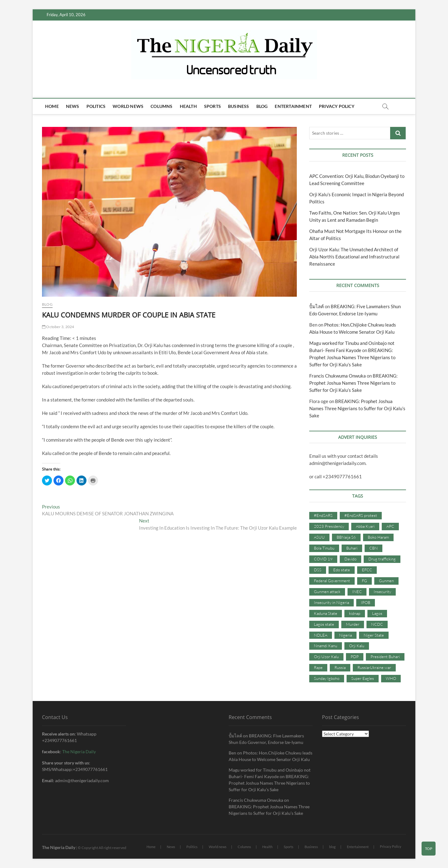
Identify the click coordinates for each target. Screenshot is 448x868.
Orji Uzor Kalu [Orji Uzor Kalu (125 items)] (326, 657)
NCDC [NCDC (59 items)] (377, 624)
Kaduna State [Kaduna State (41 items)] (326, 613)
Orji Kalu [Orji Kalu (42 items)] (357, 646)
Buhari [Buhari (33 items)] (352, 548)
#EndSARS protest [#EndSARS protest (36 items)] (361, 515)
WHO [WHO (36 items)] (391, 678)
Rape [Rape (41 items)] (318, 667)
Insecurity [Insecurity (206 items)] (382, 592)
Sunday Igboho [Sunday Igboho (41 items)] (327, 678)
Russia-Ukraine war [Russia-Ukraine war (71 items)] (374, 667)
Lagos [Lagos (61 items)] (377, 613)
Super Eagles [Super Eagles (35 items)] (363, 678)
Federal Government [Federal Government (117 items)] (332, 581)
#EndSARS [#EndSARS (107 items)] (323, 515)
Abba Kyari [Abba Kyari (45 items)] (365, 526)
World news (128, 106)
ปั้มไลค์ (317, 306)
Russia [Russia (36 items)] (340, 667)
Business (239, 106)
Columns (161, 106)
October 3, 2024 (58, 327)
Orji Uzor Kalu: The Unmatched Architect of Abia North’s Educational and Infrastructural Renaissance (354, 257)
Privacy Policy (337, 106)
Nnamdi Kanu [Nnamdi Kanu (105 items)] (326, 646)
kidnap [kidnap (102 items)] (355, 613)
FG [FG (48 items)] (364, 581)
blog (262, 106)
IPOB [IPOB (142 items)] (366, 602)
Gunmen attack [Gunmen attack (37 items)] (327, 592)
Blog (47, 304)
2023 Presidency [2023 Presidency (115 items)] (329, 526)
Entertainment (293, 106)
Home (52, 106)
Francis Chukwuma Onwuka (338, 376)
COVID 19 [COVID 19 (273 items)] (323, 559)
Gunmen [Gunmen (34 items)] (386, 581)
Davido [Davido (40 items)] (350, 559)
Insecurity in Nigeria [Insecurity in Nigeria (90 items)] (331, 602)
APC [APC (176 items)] (390, 526)
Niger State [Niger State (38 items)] (374, 635)
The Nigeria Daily (79, 752)
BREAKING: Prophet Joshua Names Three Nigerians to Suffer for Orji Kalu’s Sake (352, 357)
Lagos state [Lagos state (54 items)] (324, 624)
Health (188, 106)
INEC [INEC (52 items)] (357, 592)
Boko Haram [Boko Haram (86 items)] (378, 537)
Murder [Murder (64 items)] (353, 624)
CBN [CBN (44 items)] (373, 548)
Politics (96, 106)
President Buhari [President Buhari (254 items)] (385, 657)
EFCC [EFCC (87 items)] (367, 570)
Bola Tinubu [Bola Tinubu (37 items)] (324, 548)
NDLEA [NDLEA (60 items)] (321, 635)
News (73, 106)
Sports (212, 106)
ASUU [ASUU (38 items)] (319, 537)
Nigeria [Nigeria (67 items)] (345, 635)
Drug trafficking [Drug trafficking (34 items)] (382, 559)
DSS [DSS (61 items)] (318, 570)
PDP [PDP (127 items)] (355, 657)
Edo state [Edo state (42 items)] (342, 570)
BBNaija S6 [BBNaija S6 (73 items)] (346, 537)
